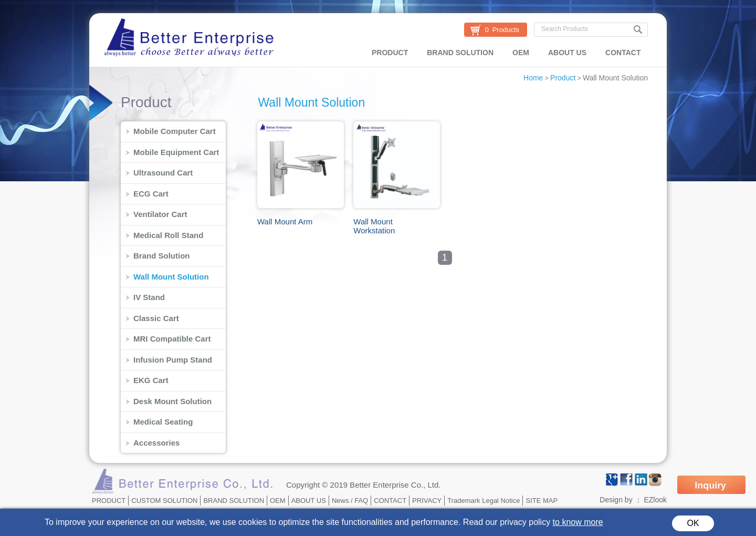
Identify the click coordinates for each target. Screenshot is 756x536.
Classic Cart (156, 318)
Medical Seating (163, 422)
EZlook (655, 500)
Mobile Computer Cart (175, 131)
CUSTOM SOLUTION (164, 501)
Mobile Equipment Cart (176, 152)
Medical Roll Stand (168, 235)
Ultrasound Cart (163, 173)
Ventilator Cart (160, 214)
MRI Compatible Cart (172, 339)
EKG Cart (151, 380)
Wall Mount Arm (285, 221)
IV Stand (149, 297)
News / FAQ (350, 501)
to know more (578, 522)
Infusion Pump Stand (173, 360)
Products (506, 30)
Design (611, 500)
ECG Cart (151, 194)
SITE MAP (542, 501)
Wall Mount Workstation (374, 226)
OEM (521, 53)
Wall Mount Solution (615, 78)
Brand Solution (162, 256)
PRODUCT (390, 53)
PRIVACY (427, 501)
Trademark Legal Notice (484, 501)
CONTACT (623, 53)
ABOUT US (567, 53)
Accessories (156, 443)
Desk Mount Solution (172, 401)
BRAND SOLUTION (460, 53)
